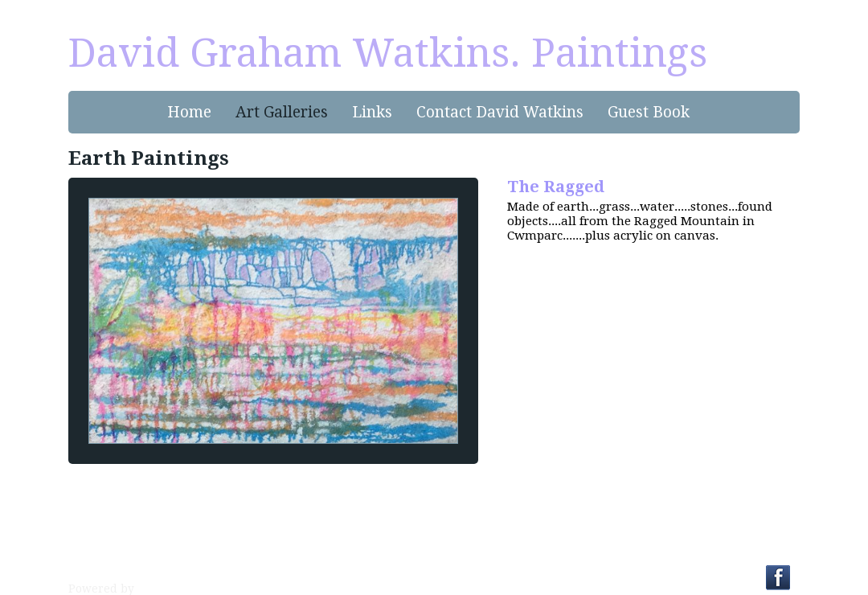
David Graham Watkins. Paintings (388, 53)
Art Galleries (282, 112)
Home (189, 112)
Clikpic (156, 589)
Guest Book (649, 112)
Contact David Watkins (500, 112)
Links (372, 112)
